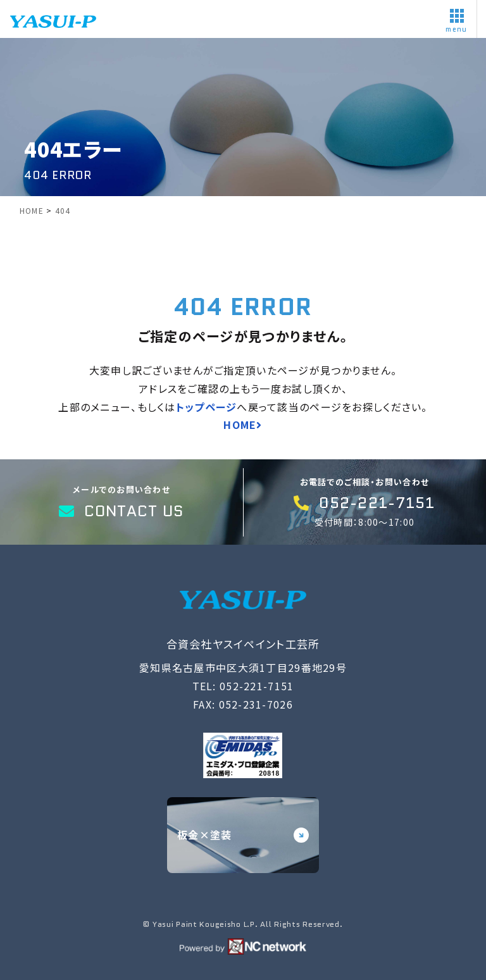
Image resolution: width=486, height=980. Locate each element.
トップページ (207, 407)
